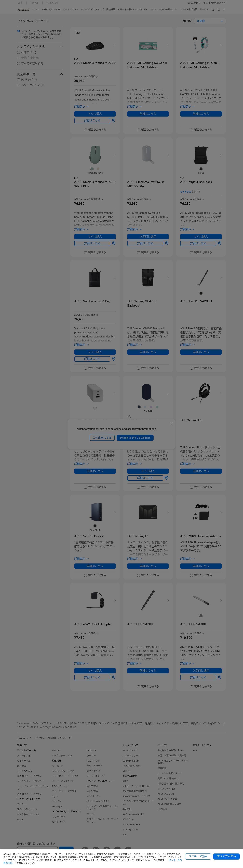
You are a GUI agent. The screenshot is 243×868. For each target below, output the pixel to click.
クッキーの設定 (198, 856)
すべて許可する (226, 856)
